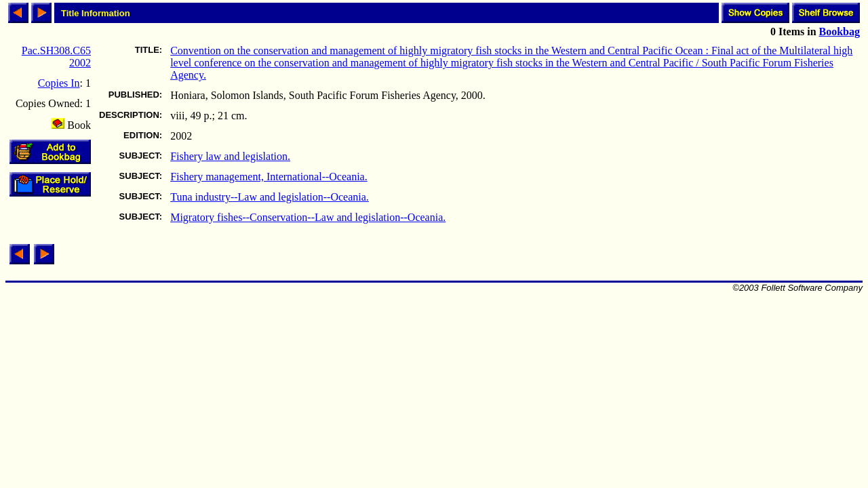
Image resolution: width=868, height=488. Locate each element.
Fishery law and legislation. (230, 156)
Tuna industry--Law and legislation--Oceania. (270, 197)
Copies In (59, 83)
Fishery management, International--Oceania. (269, 177)
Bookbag (840, 32)
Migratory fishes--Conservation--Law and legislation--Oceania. (308, 217)
